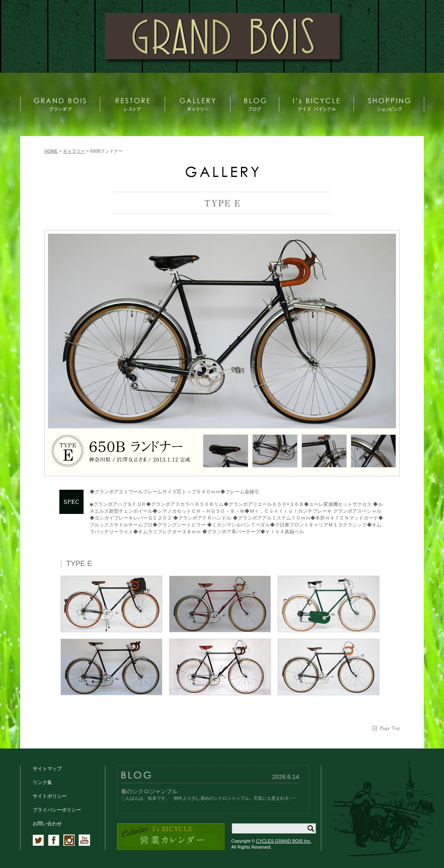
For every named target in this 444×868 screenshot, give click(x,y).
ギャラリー (74, 151)
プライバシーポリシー (57, 810)
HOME (51, 151)
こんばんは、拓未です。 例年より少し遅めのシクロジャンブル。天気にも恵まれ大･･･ (209, 798)
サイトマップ (47, 769)
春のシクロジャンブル (149, 791)
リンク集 (42, 782)
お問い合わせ (47, 824)
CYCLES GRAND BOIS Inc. (284, 841)
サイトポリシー (50, 796)
